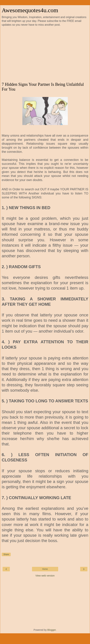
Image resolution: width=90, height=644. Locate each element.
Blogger (52, 630)
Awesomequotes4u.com (30, 10)
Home (45, 569)
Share (6, 554)
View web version (45, 576)
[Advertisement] (45, 54)
